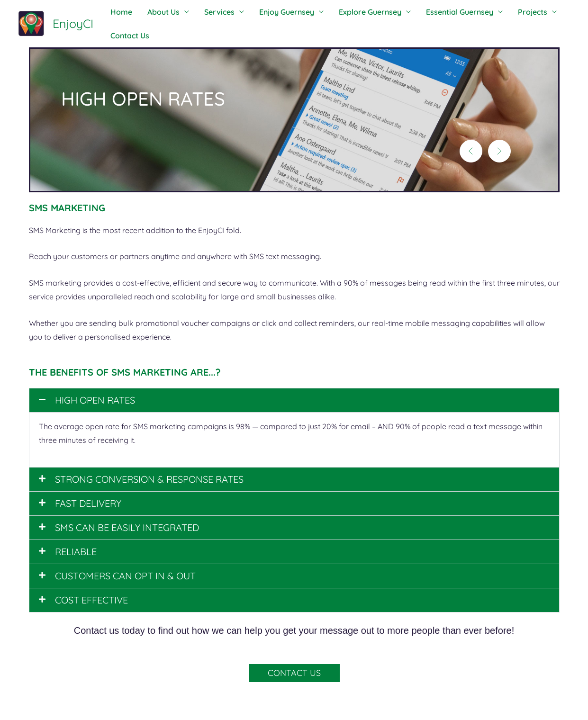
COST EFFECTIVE (91, 600)
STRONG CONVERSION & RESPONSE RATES (149, 479)
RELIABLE (76, 552)
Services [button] (210, 12)
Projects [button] (508, 12)
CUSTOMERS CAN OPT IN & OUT (125, 576)
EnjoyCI (73, 23)
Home (119, 12)
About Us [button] (158, 12)
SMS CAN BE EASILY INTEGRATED (127, 527)
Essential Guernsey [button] (439, 12)
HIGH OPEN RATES (95, 400)
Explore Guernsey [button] (353, 12)
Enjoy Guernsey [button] (273, 12)
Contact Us (128, 36)
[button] (471, 151)
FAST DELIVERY (88, 503)
